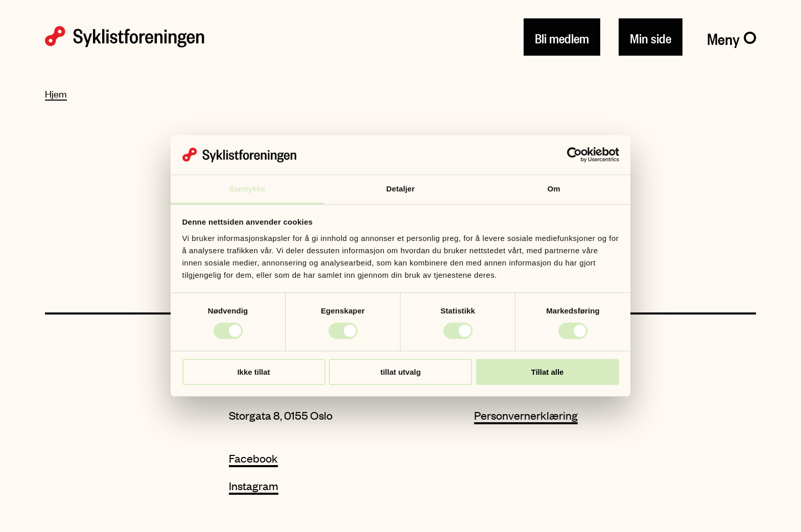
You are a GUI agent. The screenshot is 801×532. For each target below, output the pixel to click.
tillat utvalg (400, 372)
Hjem (56, 94)
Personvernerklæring (526, 415)
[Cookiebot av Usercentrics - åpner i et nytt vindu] (574, 155)
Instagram (254, 486)
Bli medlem (562, 37)
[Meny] (732, 37)
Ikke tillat (253, 372)
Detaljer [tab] (400, 189)
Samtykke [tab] (248, 189)
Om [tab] (553, 189)
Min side (651, 37)
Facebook (253, 458)
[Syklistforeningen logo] (125, 37)
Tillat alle (548, 372)
